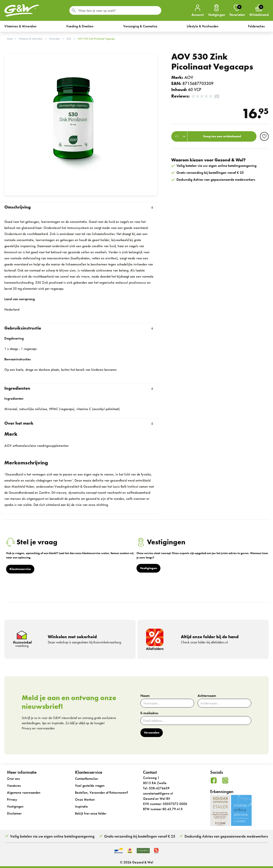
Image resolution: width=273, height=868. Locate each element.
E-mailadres (149, 713)
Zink (69, 39)
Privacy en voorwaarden (38, 728)
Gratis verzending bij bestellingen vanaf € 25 (140, 836)
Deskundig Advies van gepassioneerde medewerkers (226, 836)
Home (10, 39)
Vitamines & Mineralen (31, 39)
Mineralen (55, 39)
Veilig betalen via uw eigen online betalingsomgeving (52, 836)
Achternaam (207, 696)
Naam (145, 696)
